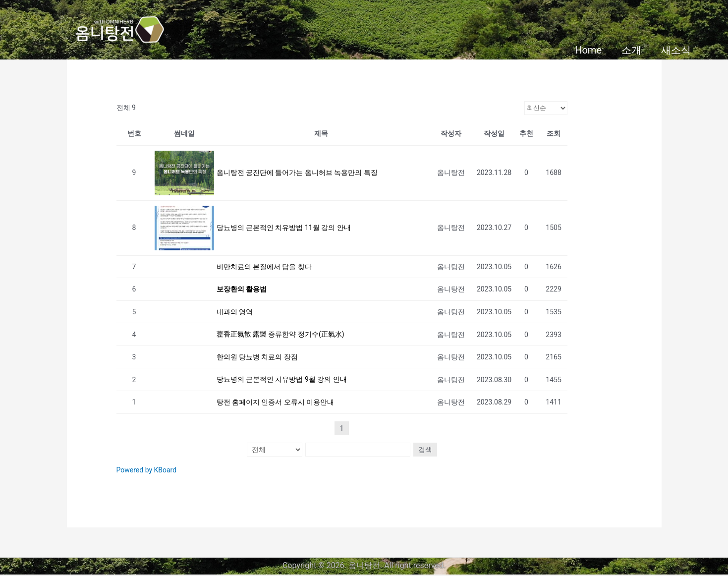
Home (588, 50)
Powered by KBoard (147, 470)
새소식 (676, 50)
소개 (631, 50)
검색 (424, 450)
